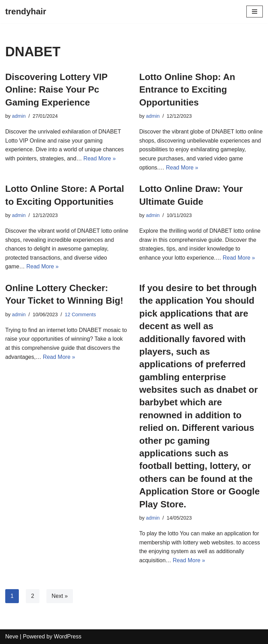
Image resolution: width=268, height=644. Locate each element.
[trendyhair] (26, 12)
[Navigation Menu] (255, 12)
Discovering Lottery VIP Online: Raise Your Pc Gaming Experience (56, 90)
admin (19, 116)
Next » (60, 596)
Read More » (100, 158)
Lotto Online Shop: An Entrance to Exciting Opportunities (187, 90)
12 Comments (80, 314)
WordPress (68, 636)
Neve (12, 636)
